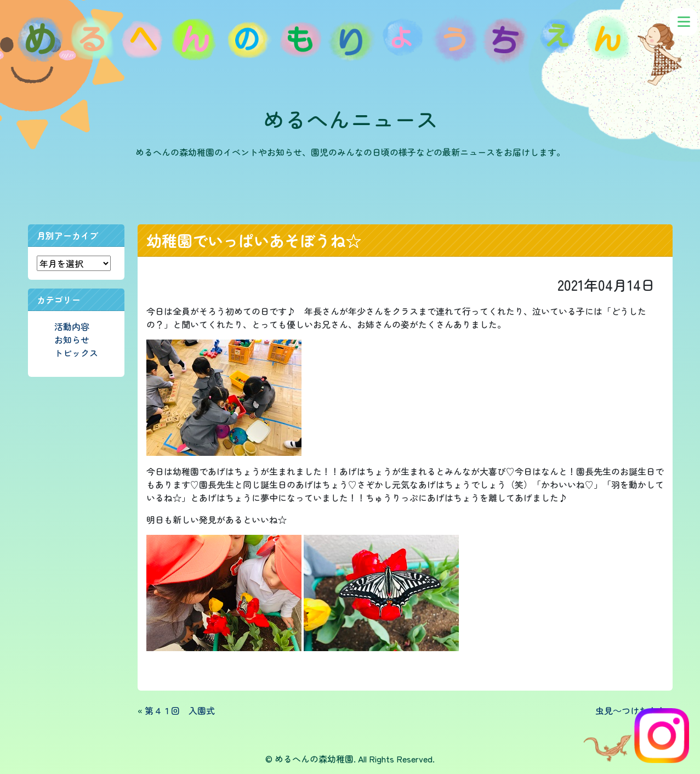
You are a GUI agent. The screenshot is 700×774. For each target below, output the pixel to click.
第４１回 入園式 (180, 710)
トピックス (76, 353)
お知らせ (72, 340)
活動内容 (72, 326)
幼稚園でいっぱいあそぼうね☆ (254, 240)
